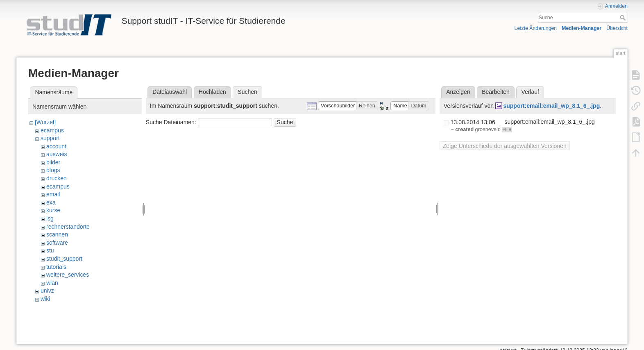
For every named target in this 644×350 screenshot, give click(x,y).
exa (51, 202)
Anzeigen (458, 92)
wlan (52, 283)
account (56, 146)
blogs (53, 170)
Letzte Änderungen (536, 28)
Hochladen (212, 92)
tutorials (56, 267)
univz (47, 291)
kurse (53, 210)
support (50, 138)
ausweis (57, 154)
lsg (50, 218)
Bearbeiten (496, 92)
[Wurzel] (45, 122)
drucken (57, 178)
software (57, 243)
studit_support (64, 259)
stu (50, 250)
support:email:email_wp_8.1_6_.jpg (551, 106)
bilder (53, 162)
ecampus (52, 130)
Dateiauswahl (170, 92)
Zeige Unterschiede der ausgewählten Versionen (505, 146)
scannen (57, 234)
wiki (45, 299)
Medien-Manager (582, 28)
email (53, 194)
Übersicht (617, 28)
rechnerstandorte (68, 227)
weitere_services (68, 275)
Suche (624, 18)
